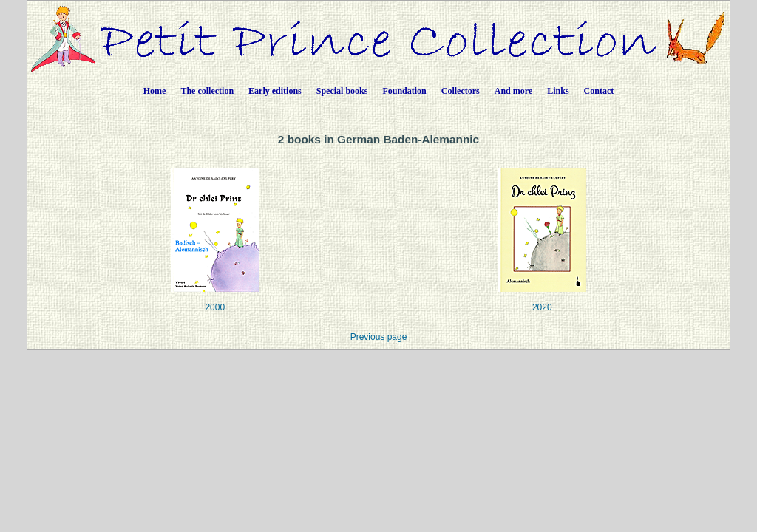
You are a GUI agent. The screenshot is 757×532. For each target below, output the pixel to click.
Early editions (275, 91)
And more (513, 91)
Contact (599, 91)
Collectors (461, 91)
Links (558, 91)
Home (155, 91)
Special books (342, 91)
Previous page (379, 337)
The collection (207, 91)
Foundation (404, 91)
